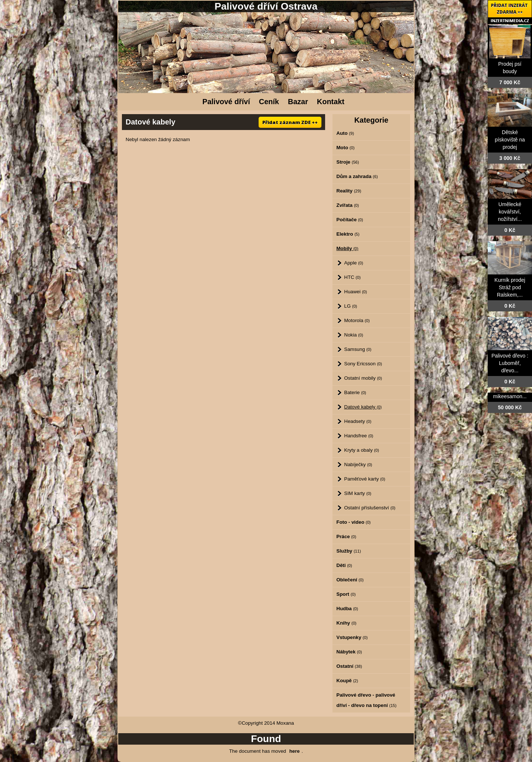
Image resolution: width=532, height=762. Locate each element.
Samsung (358, 349)
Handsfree (359, 436)
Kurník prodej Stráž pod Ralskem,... (510, 287)
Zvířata (348, 205)
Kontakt (331, 102)
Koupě (347, 681)
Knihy (347, 623)
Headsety (358, 421)
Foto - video (354, 522)
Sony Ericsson (363, 364)
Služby (349, 551)
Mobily (348, 248)
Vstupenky (352, 637)
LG (351, 306)
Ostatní (349, 666)
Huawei (356, 292)
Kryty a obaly (362, 450)
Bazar (298, 102)
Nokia (354, 335)
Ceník (269, 102)
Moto (346, 148)
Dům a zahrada (357, 176)
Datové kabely (363, 407)
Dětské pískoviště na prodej (510, 140)
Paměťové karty (365, 479)
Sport (346, 594)
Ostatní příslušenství (370, 508)
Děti (344, 565)
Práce (347, 537)
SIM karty (358, 493)
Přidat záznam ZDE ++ (290, 122)
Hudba (347, 609)
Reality (349, 191)
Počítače (350, 220)
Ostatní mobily (363, 378)
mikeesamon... (510, 396)
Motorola (357, 320)
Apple (354, 263)
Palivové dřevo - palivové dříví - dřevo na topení (367, 700)
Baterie (355, 392)
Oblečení (350, 580)
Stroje (348, 162)
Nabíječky (358, 464)
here (294, 751)
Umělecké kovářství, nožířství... (510, 212)
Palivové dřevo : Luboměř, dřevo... (510, 363)
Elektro (348, 234)
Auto (345, 133)
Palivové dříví (226, 102)
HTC (353, 277)
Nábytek (349, 652)
